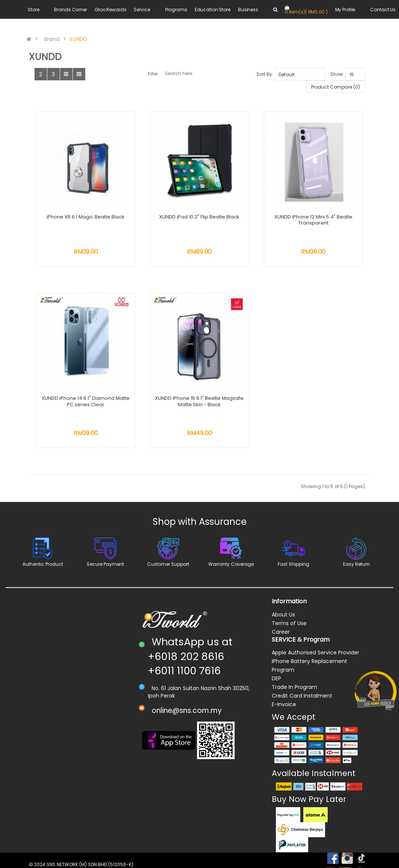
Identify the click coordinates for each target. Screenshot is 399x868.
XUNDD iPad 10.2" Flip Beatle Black (199, 217)
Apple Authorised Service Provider (315, 653)
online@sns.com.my (187, 711)
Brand (52, 39)
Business (248, 10)
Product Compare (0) (336, 87)
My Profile (345, 10)
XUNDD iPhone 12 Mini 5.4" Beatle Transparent (313, 220)
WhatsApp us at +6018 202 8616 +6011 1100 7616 (190, 656)
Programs (176, 10)
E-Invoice (284, 704)
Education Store (213, 10)
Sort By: (265, 74)
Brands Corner (70, 10)
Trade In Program (294, 687)
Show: (337, 74)
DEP (276, 678)
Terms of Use (289, 623)
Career (281, 632)
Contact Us (383, 10)
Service (142, 10)
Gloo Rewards (111, 10)
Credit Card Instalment (302, 696)
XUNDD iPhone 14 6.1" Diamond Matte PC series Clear (86, 401)
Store (33, 10)
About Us (283, 615)
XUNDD (78, 39)
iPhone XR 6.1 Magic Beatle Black (86, 217)
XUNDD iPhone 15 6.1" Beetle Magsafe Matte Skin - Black (199, 401)
